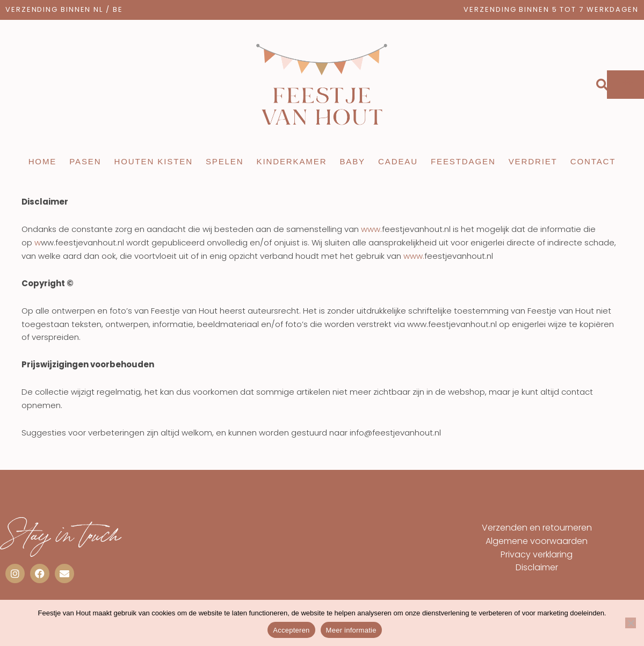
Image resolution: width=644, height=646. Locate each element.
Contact (593, 161)
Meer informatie (351, 630)
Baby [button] (352, 161)
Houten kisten (153, 161)
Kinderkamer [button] (291, 161)
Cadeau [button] (398, 161)
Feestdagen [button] (463, 161)
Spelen (225, 161)
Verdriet (533, 161)
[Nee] (631, 623)
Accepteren (291, 630)
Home (43, 161)
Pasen (85, 161)
